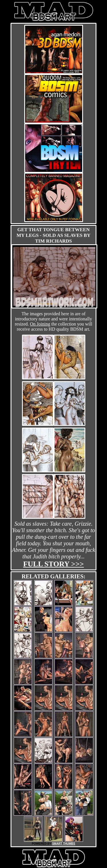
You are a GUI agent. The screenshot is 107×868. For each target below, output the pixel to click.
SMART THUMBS (63, 844)
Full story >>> (53, 564)
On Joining (40, 324)
